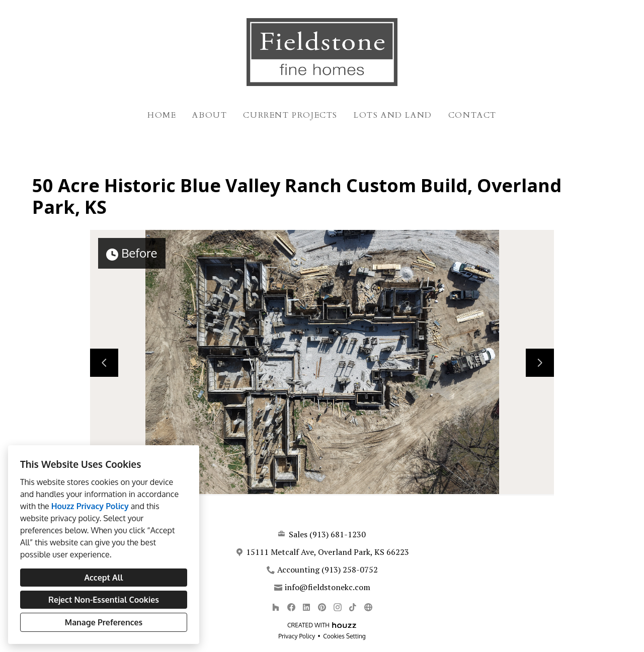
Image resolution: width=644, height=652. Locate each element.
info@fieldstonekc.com (328, 587)
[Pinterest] (322, 607)
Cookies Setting (344, 636)
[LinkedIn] (307, 607)
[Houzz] (275, 607)
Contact (472, 115)
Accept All (103, 578)
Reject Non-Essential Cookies (104, 600)
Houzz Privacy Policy (90, 506)
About (210, 115)
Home (162, 115)
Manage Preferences (104, 622)
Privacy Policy (297, 636)
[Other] (368, 607)
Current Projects (290, 115)
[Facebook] (291, 607)
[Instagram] (337, 607)
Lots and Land (393, 115)
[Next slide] (540, 363)
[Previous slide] (104, 363)
